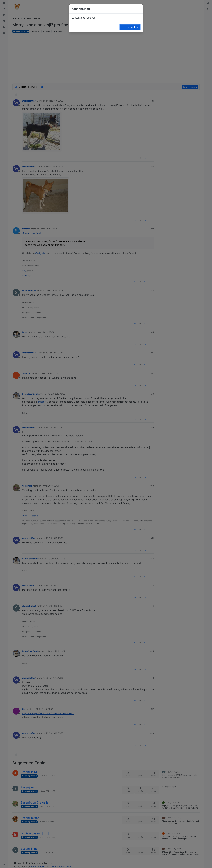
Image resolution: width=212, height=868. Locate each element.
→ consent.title (130, 27)
